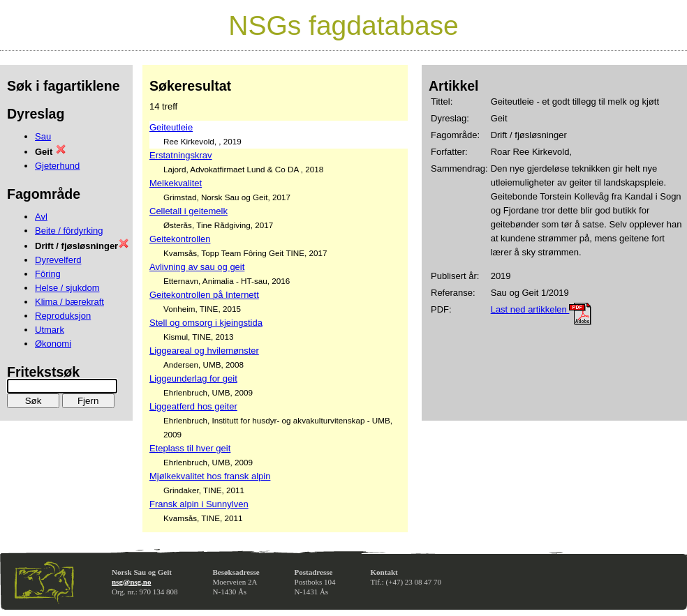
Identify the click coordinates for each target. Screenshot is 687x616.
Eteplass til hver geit (190, 448)
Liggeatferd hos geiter (193, 406)
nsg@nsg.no (131, 582)
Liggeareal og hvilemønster (204, 351)
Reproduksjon (63, 316)
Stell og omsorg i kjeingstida (206, 323)
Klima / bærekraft (69, 302)
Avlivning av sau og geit (197, 267)
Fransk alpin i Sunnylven (199, 504)
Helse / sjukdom (67, 288)
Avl (41, 217)
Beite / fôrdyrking (69, 231)
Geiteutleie (171, 127)
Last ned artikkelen (541, 309)
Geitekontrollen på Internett (204, 295)
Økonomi (53, 344)
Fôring (48, 274)
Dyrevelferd (58, 260)
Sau (43, 136)
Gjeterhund (57, 166)
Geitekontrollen (180, 239)
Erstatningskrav (181, 155)
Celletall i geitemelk (189, 211)
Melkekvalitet (176, 183)
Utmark (50, 330)
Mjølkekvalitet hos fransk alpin (210, 476)
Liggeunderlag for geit (193, 378)
